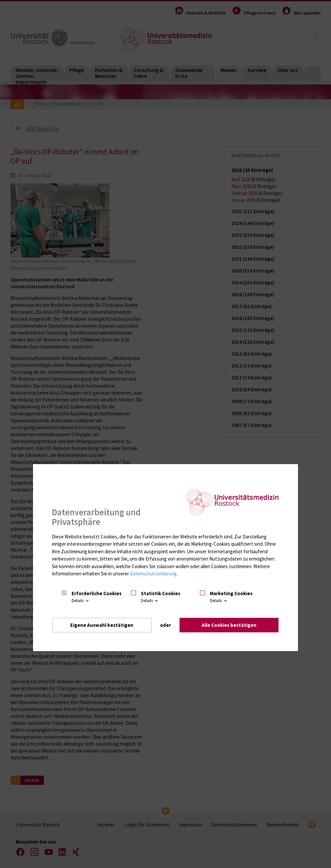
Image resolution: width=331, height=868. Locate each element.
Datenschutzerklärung (153, 574)
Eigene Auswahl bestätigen (102, 625)
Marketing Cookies (231, 593)
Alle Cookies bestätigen (229, 625)
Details (81, 601)
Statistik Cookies (161, 593)
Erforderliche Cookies (97, 593)
